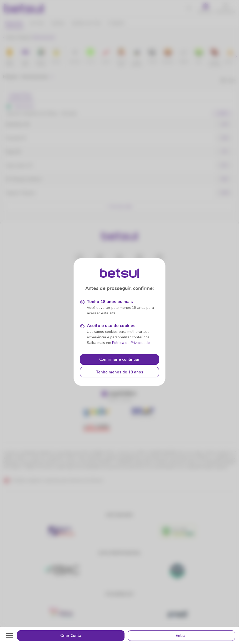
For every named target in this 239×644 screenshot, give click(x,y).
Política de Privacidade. (131, 343)
